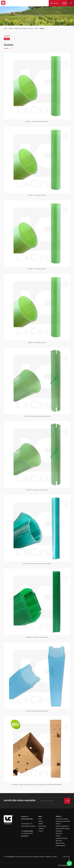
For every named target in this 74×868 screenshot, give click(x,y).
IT (63, 857)
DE (69, 859)
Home (5, 28)
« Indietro (7, 36)
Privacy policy (20, 857)
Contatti (41, 831)
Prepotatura (59, 833)
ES (69, 857)
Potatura (58, 836)
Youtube (55, 857)
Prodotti (10, 28)
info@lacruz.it (25, 836)
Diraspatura (59, 831)
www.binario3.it (66, 865)
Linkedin (48, 857)
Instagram (36, 857)
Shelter (36, 28)
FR (67, 857)
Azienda (41, 821)
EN (65, 857)
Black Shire (59, 841)
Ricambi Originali (60, 846)
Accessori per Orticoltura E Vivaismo (24, 28)
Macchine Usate (60, 843)
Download (41, 829)
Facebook (42, 857)
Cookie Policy (28, 857)
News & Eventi (42, 826)
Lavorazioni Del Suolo (62, 838)
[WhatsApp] (69, 863)
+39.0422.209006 (28, 831)
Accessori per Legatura (62, 819)
